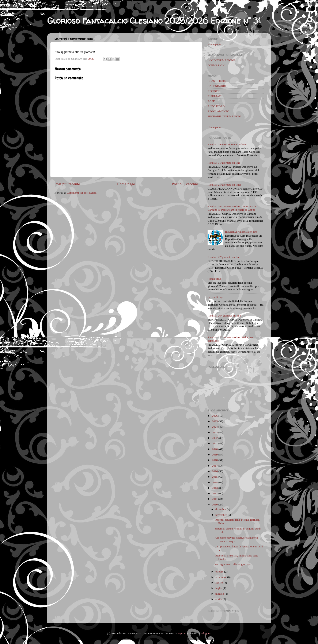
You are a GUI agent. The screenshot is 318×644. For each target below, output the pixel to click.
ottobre (219, 572)
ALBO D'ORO (216, 106)
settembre (221, 577)
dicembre (221, 509)
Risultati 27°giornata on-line (241, 232)
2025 (215, 421)
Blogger (206, 633)
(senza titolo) (215, 279)
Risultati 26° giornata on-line (224, 316)
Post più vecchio (185, 184)
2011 (215, 499)
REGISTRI (214, 91)
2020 (215, 449)
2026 (215, 416)
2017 (215, 466)
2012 (215, 493)
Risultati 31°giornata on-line (224, 163)
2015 (215, 477)
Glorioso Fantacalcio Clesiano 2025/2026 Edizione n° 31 (154, 21)
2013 (215, 488)
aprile (219, 599)
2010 (215, 505)
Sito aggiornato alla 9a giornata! (233, 564)
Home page (126, 184)
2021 (215, 443)
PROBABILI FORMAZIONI (224, 116)
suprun (182, 633)
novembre (221, 515)
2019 (215, 455)
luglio (219, 588)
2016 (215, 471)
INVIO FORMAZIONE (221, 60)
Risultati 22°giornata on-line (224, 257)
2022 (215, 438)
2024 (215, 427)
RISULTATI (215, 96)
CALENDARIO (217, 86)
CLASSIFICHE (217, 81)
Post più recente (67, 184)
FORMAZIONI (217, 65)
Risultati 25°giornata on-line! (224, 185)
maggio (220, 594)
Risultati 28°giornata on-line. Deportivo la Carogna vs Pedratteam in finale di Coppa (232, 208)
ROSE (211, 101)
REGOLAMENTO (218, 111)
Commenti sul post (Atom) (82, 193)
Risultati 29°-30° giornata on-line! (227, 144)
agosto (219, 583)
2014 (215, 482)
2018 (215, 460)
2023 (215, 432)
